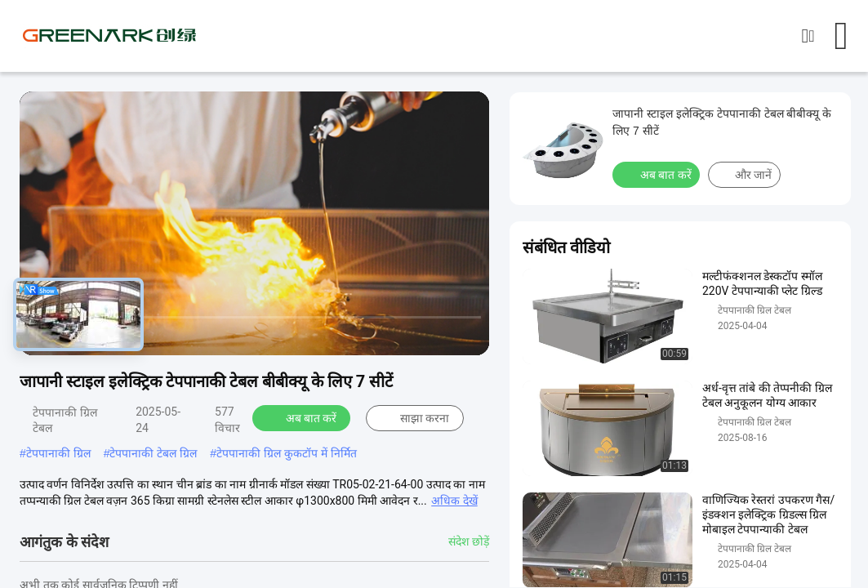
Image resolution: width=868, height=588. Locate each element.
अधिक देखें (454, 501)
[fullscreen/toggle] (468, 336)
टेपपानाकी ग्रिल (58, 453)
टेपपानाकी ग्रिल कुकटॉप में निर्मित (287, 453)
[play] (255, 224)
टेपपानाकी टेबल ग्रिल (153, 453)
